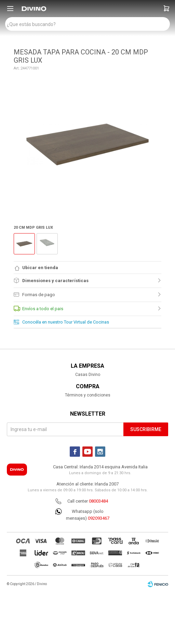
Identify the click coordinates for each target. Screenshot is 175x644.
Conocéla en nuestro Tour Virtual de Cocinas (66, 322)
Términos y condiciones (88, 395)
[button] (166, 9)
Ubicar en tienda (40, 268)
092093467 (99, 518)
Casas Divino (88, 375)
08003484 (98, 501)
